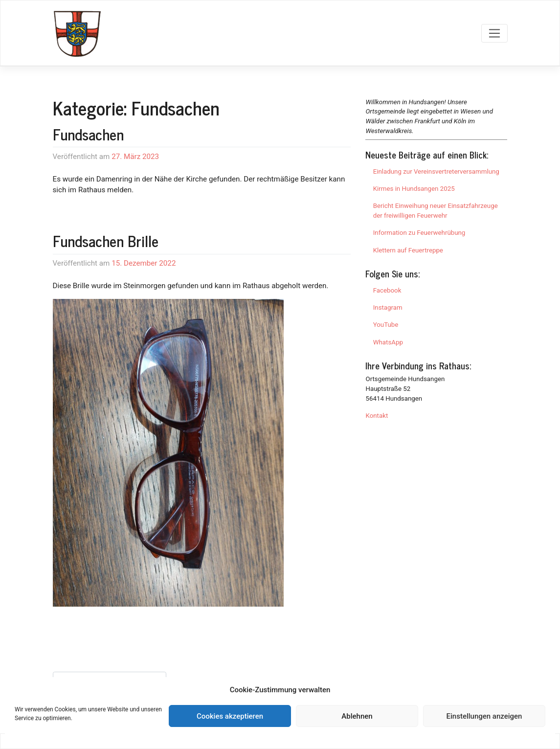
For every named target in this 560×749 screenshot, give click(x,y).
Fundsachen (88, 134)
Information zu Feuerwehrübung (419, 233)
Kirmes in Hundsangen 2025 (414, 189)
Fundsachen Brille (106, 241)
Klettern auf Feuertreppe (408, 250)
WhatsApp (388, 342)
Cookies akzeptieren (230, 716)
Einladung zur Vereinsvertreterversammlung (436, 171)
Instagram (388, 307)
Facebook (387, 290)
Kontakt (377, 416)
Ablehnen (357, 716)
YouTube (386, 325)
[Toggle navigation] (494, 33)
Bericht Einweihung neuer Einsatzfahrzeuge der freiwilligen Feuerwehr (436, 211)
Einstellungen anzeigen (484, 716)
